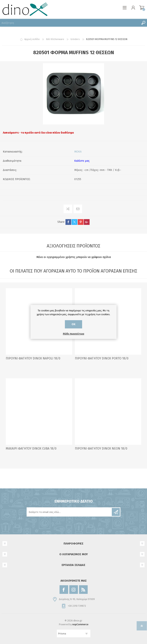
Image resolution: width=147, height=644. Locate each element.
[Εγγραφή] (69, 512)
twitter (74, 222)
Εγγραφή (116, 512)
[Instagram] (74, 590)
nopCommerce (80, 624)
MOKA (78, 152)
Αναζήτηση (143, 23)
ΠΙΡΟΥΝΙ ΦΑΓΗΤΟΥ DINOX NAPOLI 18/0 (33, 358)
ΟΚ (73, 324)
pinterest (81, 222)
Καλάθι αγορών (142, 8)
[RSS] (83, 590)
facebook (68, 222)
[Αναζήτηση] (70, 23)
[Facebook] (64, 590)
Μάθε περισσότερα (74, 334)
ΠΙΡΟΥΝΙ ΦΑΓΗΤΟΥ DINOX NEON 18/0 (101, 449)
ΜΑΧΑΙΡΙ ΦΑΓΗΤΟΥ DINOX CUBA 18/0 (31, 449)
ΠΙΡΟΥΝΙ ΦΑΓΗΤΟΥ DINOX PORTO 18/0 (102, 358)
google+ (87, 222)
